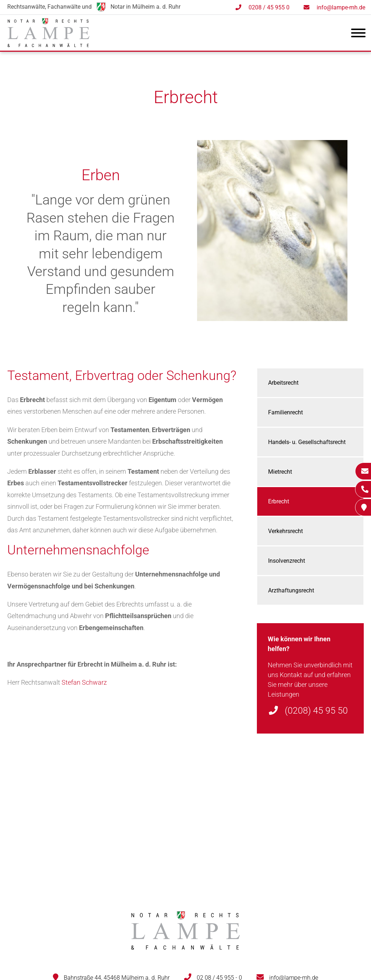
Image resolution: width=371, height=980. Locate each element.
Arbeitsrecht (283, 383)
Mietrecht (280, 472)
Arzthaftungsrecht (291, 590)
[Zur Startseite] (49, 45)
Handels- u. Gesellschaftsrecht (307, 442)
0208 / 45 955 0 (269, 7)
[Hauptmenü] (358, 34)
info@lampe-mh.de (341, 7)
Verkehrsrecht (285, 531)
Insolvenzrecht (287, 561)
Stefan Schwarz (84, 682)
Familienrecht (285, 412)
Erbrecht (279, 501)
